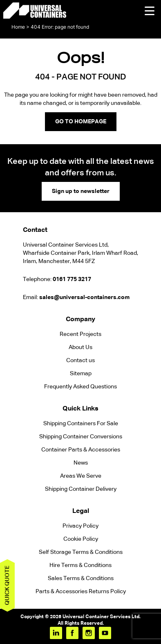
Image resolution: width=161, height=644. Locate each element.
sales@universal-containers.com (84, 297)
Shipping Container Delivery (81, 489)
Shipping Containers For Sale (81, 424)
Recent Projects (80, 334)
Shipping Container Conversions (81, 437)
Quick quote (7, 585)
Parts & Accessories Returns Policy (81, 592)
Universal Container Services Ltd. (102, 617)
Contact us (80, 361)
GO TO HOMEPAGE (81, 122)
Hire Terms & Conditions (80, 565)
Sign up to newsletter (81, 191)
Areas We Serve (81, 476)
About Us (80, 347)
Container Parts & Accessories (81, 450)
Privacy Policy (80, 526)
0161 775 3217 (72, 279)
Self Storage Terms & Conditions (81, 552)
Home (18, 27)
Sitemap (81, 374)
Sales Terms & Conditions (81, 578)
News (81, 463)
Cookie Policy (81, 539)
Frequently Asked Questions (80, 387)
